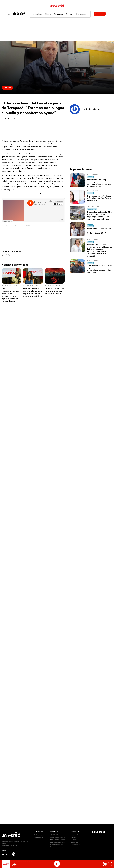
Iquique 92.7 (75, 835)
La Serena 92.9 (76, 844)
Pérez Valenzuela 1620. (57, 844)
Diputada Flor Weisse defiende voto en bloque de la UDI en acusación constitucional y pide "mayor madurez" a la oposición (100, 250)
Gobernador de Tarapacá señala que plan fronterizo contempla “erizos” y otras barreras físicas (99, 183)
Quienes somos (38, 837)
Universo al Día (92, 209)
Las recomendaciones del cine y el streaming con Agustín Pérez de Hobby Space (10, 295)
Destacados (81, 14)
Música (48, 14)
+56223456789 (55, 835)
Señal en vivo (100, 14)
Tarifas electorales (39, 835)
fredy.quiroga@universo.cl (58, 840)
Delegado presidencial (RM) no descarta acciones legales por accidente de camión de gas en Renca (99, 215)
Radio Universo (7, 226)
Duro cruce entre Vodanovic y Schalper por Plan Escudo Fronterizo (100, 198)
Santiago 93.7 (75, 837)
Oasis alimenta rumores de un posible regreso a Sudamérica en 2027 (99, 231)
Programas (58, 14)
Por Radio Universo (91, 109)
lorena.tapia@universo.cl (57, 837)
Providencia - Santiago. (57, 847)
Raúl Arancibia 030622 (23, 226)
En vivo (15, 863)
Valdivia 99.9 (75, 840)
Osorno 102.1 (75, 842)
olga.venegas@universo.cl (58, 842)
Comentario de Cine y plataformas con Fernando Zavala (54, 291)
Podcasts (70, 14)
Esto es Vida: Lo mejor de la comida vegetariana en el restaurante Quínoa (33, 292)
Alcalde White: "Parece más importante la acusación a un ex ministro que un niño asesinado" (99, 269)
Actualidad (38, 14)
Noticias (90, 177)
